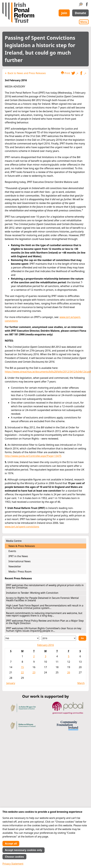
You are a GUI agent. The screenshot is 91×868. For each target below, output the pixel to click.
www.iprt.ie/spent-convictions (22, 527)
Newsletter (15, 566)
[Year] (59, 638)
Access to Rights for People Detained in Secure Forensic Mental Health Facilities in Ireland (42, 599)
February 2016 (45, 645)
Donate (80, 13)
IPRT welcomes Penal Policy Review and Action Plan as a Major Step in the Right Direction (45, 622)
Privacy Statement (13, 864)
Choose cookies (14, 857)
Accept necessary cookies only (24, 850)
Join (64, 13)
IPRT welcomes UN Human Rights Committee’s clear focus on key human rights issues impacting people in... (44, 629)
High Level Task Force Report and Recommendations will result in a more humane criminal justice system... (45, 607)
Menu (84, 22)
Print (66, 73)
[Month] (22, 638)
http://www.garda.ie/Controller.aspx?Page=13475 (33, 456)
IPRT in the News (18, 556)
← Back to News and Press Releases (25, 73)
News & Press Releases (22, 546)
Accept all (11, 844)
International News (20, 561)
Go (82, 638)
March (81, 683)
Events (12, 551)
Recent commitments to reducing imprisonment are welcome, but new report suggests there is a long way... (44, 614)
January (11, 683)
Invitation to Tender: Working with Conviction (32, 593)
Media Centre (14, 541)
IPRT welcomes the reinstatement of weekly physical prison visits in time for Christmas (45, 586)
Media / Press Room (20, 572)
